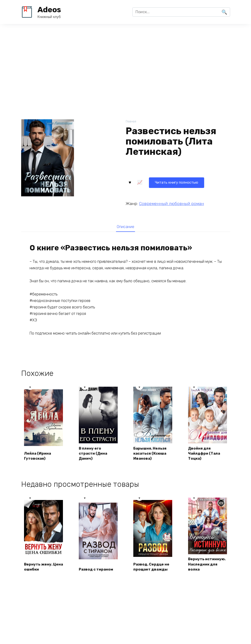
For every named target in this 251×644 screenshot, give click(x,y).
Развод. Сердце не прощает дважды (153, 573)
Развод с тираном (97, 576)
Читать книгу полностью (155, 182)
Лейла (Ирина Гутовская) (39, 456)
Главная (131, 122)
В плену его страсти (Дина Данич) (94, 454)
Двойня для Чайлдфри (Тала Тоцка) (205, 454)
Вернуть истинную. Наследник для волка (204, 568)
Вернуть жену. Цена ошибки (39, 573)
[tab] (125, 227)
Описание (126, 227)
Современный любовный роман (171, 203)
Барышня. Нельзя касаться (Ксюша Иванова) (152, 454)
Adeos (49, 10)
